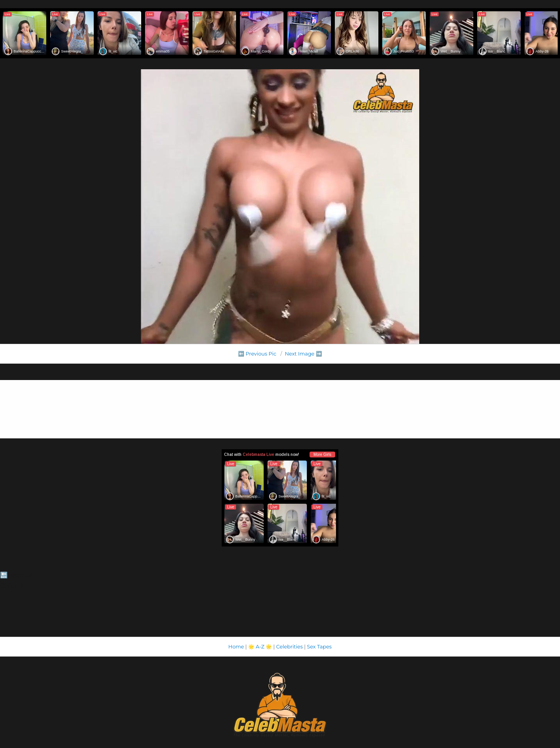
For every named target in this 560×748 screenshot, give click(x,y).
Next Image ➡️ (303, 354)
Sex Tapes (319, 646)
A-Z (260, 646)
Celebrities (289, 646)
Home (236, 646)
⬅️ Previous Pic (257, 354)
